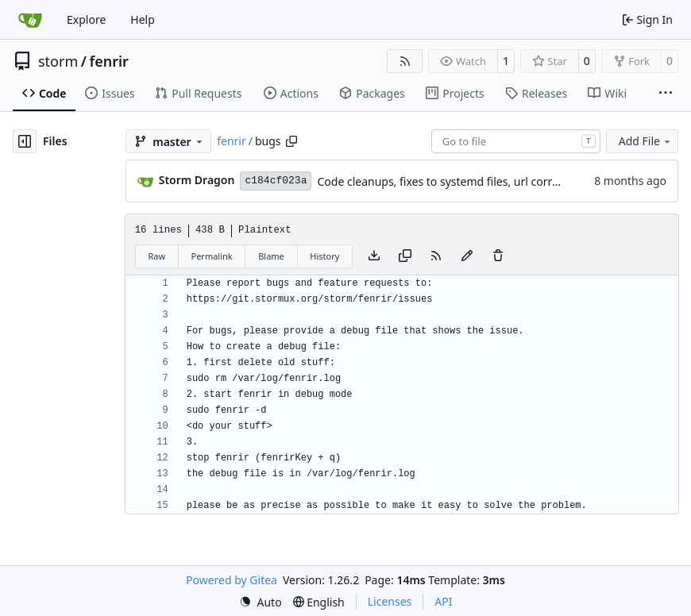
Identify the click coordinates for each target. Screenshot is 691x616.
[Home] (30, 20)
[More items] (666, 94)
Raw (156, 256)
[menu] (261, 602)
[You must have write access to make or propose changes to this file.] (498, 256)
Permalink (212, 256)
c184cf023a (276, 181)
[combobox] (516, 141)
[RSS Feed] (405, 61)
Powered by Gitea (232, 580)
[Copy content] (405, 256)
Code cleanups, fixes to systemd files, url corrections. (454, 181)
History (324, 256)
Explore (86, 19)
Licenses (390, 601)
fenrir (108, 61)
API (443, 601)
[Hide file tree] (25, 141)
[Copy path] (291, 141)
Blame (271, 256)
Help (143, 19)
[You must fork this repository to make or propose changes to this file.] (467, 256)
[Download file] (374, 256)
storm (58, 61)
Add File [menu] (646, 141)
